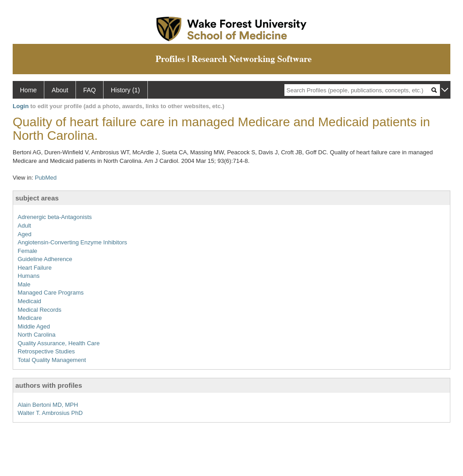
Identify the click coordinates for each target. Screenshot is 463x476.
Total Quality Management (52, 360)
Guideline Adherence (45, 259)
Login (21, 106)
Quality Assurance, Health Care (59, 343)
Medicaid (29, 301)
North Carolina (37, 335)
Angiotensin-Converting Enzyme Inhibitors (72, 242)
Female (27, 251)
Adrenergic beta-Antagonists (55, 217)
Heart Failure (35, 268)
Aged (24, 234)
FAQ (90, 90)
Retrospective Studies (46, 351)
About (60, 90)
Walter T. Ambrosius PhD (50, 413)
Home (28, 90)
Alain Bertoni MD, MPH (48, 405)
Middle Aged (34, 326)
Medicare (30, 318)
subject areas (37, 198)
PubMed (46, 178)
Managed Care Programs (51, 293)
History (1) (125, 90)
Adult (24, 226)
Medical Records (40, 310)
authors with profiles (49, 385)
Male (24, 284)
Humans (28, 276)
